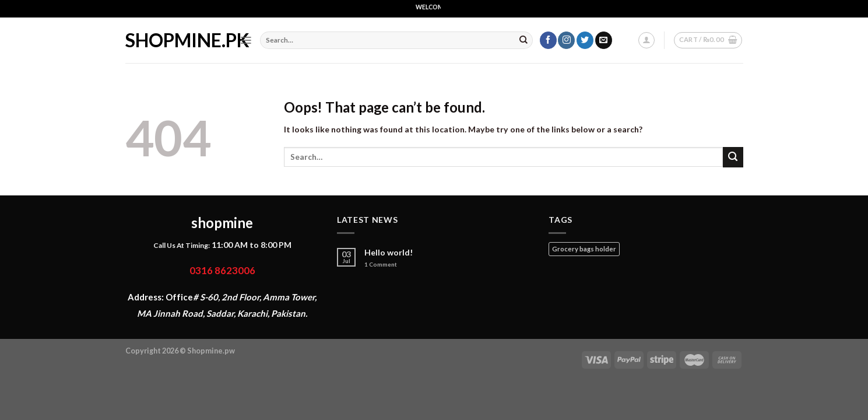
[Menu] (246, 40)
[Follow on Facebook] (548, 40)
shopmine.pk (174, 40)
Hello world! (389, 253)
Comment (381, 265)
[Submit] (523, 40)
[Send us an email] (604, 40)
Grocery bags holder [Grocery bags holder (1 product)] (584, 249)
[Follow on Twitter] (585, 40)
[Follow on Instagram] (566, 40)
